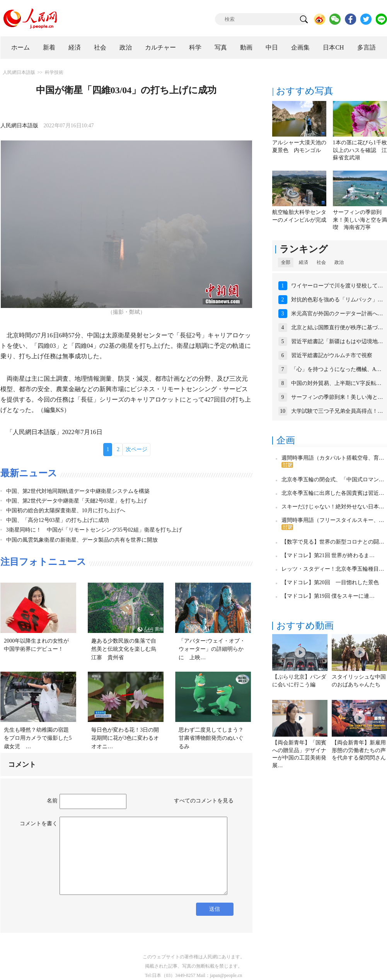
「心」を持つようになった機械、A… (336, 369)
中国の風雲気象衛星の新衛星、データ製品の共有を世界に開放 (82, 540)
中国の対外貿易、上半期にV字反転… (336, 383)
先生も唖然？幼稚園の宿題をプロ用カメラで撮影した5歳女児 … (38, 738)
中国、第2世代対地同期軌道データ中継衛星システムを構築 (78, 491)
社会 (100, 47)
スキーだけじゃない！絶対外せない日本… (333, 507)
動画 (246, 47)
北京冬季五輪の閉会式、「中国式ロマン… (333, 480)
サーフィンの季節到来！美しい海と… (337, 397)
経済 (75, 47)
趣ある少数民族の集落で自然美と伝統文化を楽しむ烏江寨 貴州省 (124, 649)
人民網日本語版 (19, 72)
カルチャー (160, 47)
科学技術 (54, 72)
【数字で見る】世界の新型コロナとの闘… (333, 542)
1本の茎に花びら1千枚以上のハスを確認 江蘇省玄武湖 (360, 150)
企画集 (300, 47)
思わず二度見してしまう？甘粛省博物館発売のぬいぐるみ (211, 738)
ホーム (20, 47)
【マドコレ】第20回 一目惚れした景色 (330, 582)
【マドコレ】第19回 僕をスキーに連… (328, 596)
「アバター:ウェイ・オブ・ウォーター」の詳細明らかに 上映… (212, 649)
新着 (49, 47)
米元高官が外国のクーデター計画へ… (337, 314)
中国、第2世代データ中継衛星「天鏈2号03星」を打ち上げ (77, 501)
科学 (195, 47)
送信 (215, 909)
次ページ (136, 449)
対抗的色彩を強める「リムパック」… (337, 300)
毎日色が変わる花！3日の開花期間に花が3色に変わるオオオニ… (125, 738)
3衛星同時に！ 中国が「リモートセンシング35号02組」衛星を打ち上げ (94, 530)
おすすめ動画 (305, 626)
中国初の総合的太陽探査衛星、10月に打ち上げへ (66, 511)
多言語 (367, 47)
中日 (272, 47)
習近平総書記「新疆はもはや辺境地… (337, 341)
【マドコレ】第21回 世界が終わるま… (328, 555)
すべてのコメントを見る (204, 801)
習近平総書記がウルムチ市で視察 (332, 355)
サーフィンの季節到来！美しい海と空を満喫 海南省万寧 (360, 220)
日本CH (333, 47)
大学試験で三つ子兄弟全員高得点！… (337, 411)
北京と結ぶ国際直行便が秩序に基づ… (337, 328)
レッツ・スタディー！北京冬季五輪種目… (333, 569)
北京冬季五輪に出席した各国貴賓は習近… (333, 493)
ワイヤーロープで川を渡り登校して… (337, 286)
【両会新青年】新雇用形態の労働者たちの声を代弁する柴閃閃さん (359, 750)
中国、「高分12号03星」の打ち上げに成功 (58, 520)
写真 (221, 47)
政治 (126, 47)
